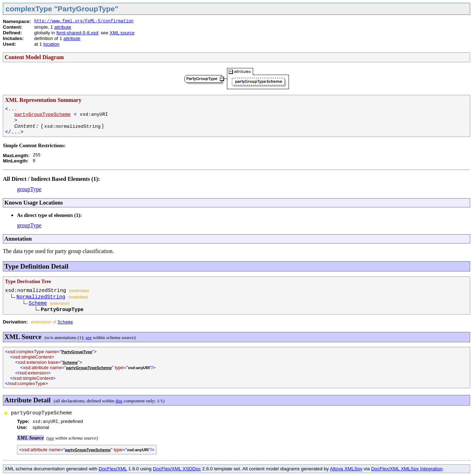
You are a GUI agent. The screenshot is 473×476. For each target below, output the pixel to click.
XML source (122, 33)
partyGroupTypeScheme (42, 114)
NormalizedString (41, 297)
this (119, 401)
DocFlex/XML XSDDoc (177, 469)
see (89, 337)
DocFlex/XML (113, 469)
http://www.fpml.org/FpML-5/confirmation (84, 21)
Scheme (38, 303)
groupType (29, 189)
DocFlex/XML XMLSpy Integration (407, 469)
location (51, 44)
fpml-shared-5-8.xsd (77, 33)
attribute (63, 27)
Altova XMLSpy (346, 469)
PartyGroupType (77, 352)
